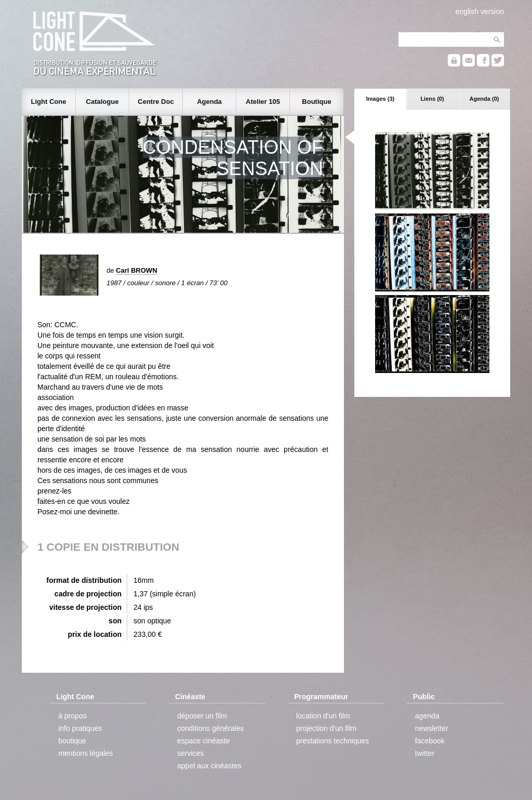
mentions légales (85, 753)
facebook (430, 741)
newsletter (432, 728)
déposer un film (202, 716)
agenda (427, 716)
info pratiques (80, 728)
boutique (72, 741)
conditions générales (210, 728)
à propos (72, 716)
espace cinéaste (203, 741)
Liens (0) (432, 99)
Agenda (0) (484, 99)
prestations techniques (332, 741)
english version (480, 11)
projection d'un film (326, 728)
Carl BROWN (136, 270)
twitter (425, 753)
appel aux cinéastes (209, 766)
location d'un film (323, 716)
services (190, 753)
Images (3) (380, 99)
